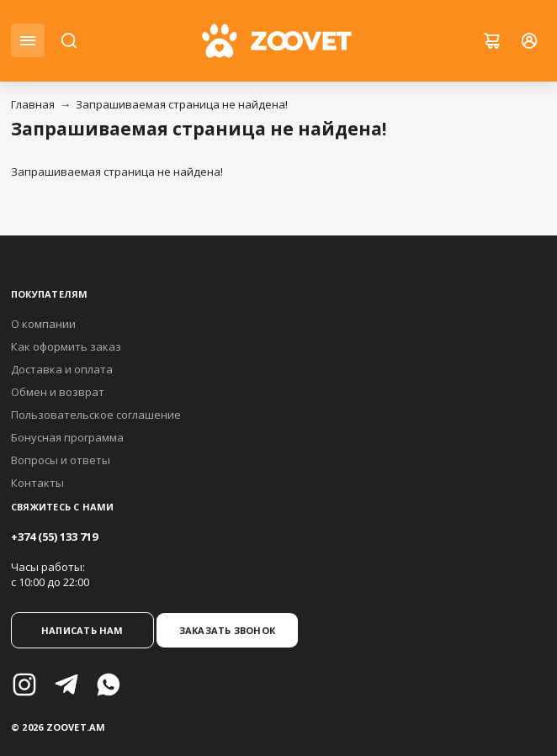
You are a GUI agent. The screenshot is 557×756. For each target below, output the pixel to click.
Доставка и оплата (62, 369)
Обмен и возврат (58, 392)
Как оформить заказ (66, 346)
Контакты (37, 483)
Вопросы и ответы (61, 460)
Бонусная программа (67, 437)
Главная (33, 104)
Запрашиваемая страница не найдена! (182, 104)
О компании (43, 324)
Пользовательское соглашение (96, 415)
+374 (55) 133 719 (54, 537)
